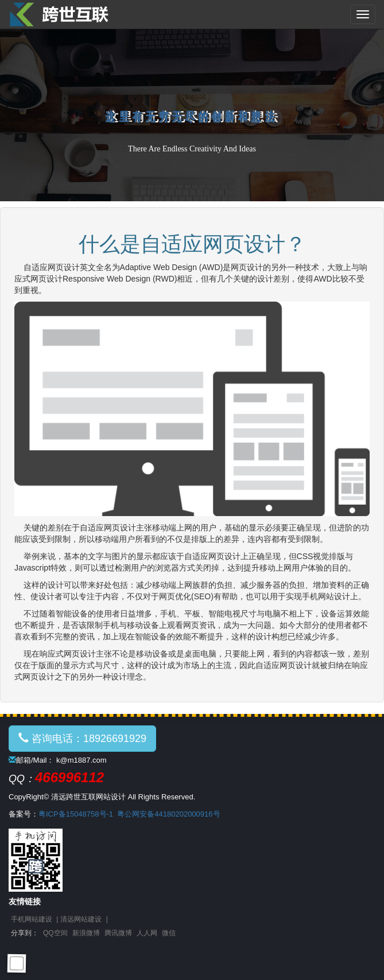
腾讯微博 (118, 933)
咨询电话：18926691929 (82, 738)
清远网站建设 (81, 919)
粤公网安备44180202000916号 (168, 814)
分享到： (25, 933)
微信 (169, 933)
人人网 (147, 933)
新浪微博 (86, 933)
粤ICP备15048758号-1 (76, 814)
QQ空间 (55, 933)
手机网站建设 (32, 919)
